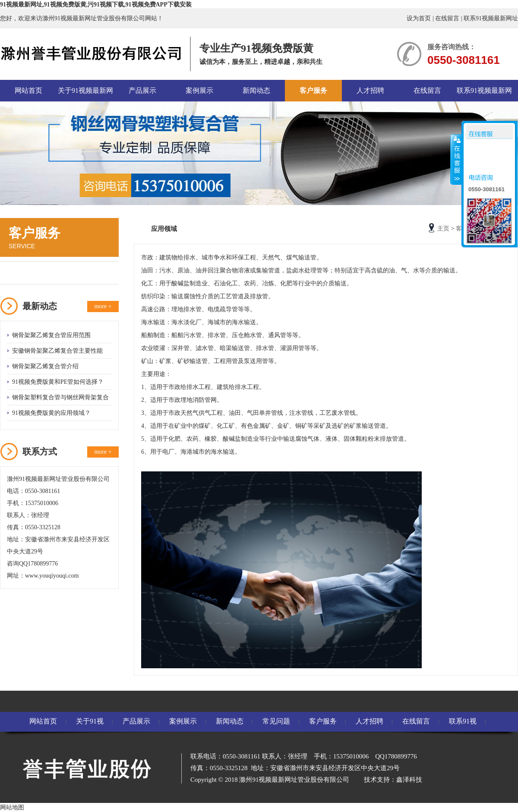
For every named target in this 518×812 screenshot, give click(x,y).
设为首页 (419, 18)
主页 (443, 229)
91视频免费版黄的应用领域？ (51, 413)
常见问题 (276, 721)
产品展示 (142, 90)
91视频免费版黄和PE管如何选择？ (58, 382)
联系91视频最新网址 (491, 18)
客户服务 (313, 90)
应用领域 (25, 273)
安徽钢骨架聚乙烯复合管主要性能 (57, 351)
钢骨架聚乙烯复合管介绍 (45, 366)
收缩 (456, 159)
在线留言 (447, 18)
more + (103, 306)
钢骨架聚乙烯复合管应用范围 (51, 335)
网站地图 (12, 807)
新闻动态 (256, 90)
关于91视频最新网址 (85, 94)
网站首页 (28, 90)
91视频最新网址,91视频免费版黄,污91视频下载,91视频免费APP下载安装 (96, 5)
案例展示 (199, 90)
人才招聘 (370, 90)
